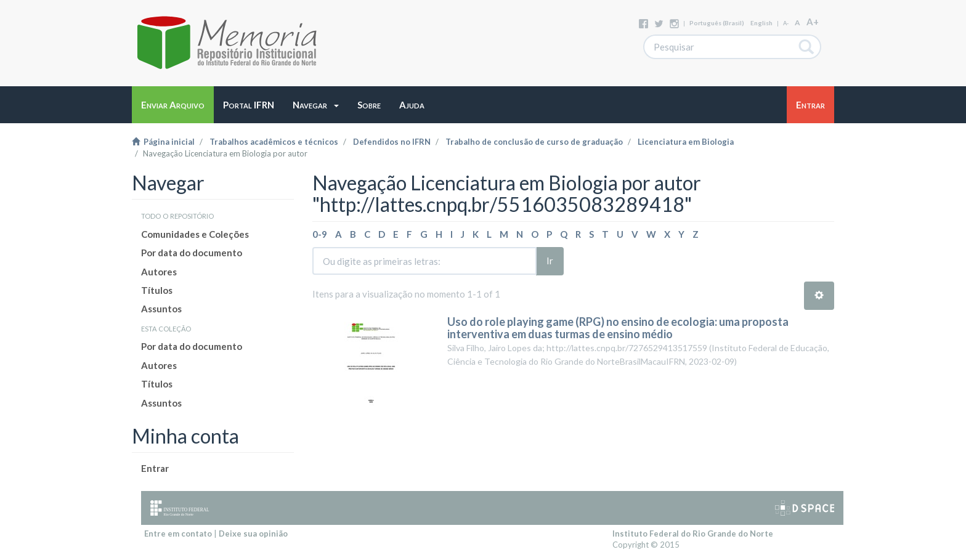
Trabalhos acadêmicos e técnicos (274, 142)
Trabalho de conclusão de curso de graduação (534, 142)
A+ (813, 22)
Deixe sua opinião (253, 534)
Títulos (157, 290)
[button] (316, 105)
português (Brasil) (717, 23)
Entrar (155, 468)
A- (786, 23)
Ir (550, 261)
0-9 (320, 234)
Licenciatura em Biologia (686, 142)
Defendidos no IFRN (392, 142)
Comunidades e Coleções (195, 234)
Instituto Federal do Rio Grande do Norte (693, 534)
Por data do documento (192, 253)
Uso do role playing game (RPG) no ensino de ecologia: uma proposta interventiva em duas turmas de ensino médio (618, 328)
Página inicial (163, 142)
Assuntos (161, 309)
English (761, 23)
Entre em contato (178, 534)
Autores (159, 272)
